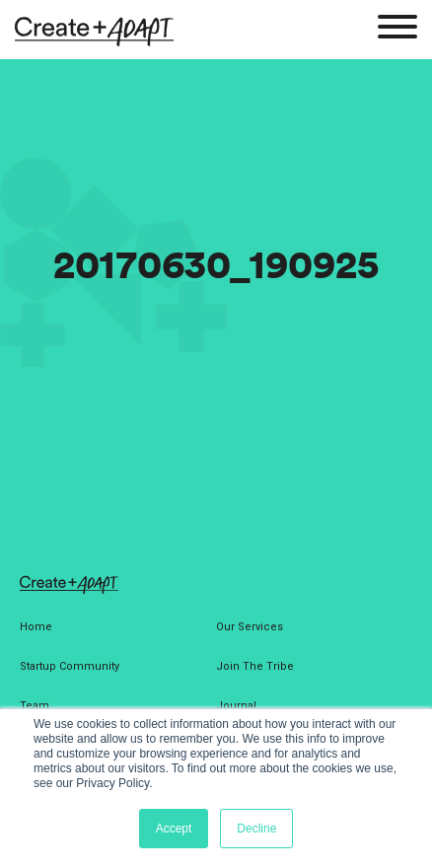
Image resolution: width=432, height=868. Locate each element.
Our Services (250, 627)
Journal (236, 706)
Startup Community (70, 666)
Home (36, 627)
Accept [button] (174, 829)
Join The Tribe (255, 666)
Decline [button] (256, 829)
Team (35, 706)
